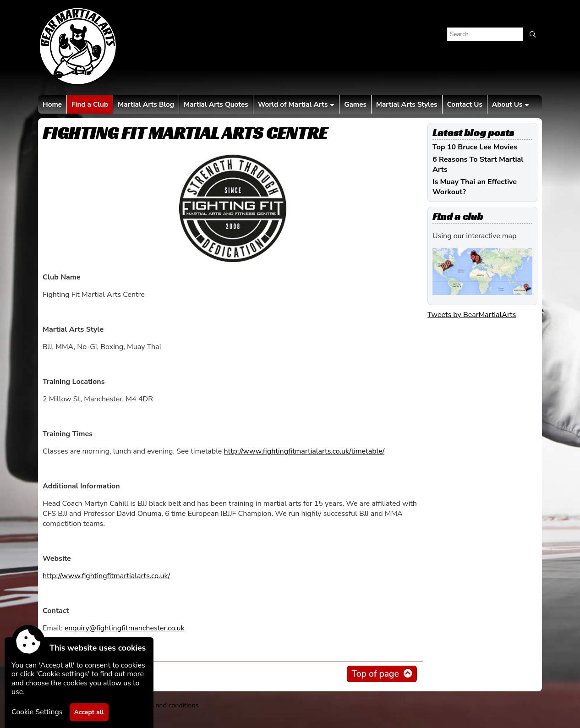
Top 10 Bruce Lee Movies (475, 147)
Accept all (89, 712)
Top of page (375, 674)
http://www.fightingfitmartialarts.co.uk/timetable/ (304, 451)
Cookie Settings (37, 712)
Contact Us (465, 104)
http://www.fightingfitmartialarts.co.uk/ (106, 576)
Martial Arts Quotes (216, 104)
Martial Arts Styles (407, 104)
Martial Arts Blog (146, 104)
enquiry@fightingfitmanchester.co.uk (125, 628)
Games (355, 104)
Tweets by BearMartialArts (472, 315)
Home (52, 104)
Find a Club (90, 104)
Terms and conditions (167, 705)
